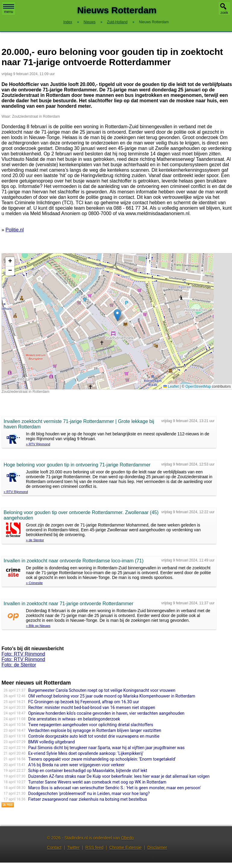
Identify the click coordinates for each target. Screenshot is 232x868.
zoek (224, 13)
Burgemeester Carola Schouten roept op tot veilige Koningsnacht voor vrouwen (102, 690)
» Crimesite (34, 583)
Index (68, 22)
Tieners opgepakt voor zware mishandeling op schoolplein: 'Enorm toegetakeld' (102, 759)
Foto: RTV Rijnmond (23, 654)
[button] (117, 315)
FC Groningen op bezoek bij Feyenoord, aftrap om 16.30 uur (84, 702)
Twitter (73, 847)
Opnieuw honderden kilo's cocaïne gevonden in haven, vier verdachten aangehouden (107, 713)
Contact (54, 847)
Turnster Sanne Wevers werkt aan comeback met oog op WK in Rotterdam (97, 782)
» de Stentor (35, 540)
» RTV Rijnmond (38, 444)
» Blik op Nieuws (38, 626)
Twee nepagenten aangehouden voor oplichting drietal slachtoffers (91, 725)
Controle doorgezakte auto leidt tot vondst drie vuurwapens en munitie (94, 736)
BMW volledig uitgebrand (52, 742)
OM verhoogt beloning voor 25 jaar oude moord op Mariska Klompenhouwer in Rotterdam (112, 696)
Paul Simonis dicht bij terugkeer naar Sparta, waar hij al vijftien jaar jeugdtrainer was (107, 748)
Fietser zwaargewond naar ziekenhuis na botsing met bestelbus (88, 799)
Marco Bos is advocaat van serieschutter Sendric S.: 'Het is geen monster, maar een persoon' (115, 788)
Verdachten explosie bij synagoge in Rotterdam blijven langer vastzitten (95, 730)
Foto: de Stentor (19, 665)
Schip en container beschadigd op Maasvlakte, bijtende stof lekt (88, 771)
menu (9, 9)
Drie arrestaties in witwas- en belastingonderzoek (74, 719)
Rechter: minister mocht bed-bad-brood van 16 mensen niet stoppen (92, 707)
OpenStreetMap (198, 386)
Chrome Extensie (125, 847)
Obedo (127, 838)
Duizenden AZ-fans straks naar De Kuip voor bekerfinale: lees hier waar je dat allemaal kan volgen (119, 776)
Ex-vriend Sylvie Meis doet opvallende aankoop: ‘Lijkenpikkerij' (86, 753)
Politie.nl (14, 230)
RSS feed (94, 847)
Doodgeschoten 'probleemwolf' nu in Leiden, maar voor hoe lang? (89, 793)
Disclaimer (157, 847)
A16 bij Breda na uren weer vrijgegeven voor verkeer (77, 765)
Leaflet (171, 386)
